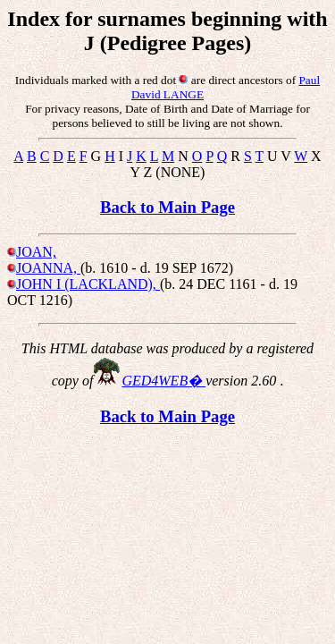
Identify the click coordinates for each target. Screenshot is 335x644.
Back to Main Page (167, 207)
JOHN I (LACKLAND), (88, 284)
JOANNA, (48, 268)
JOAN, (36, 252)
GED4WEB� (163, 381)
